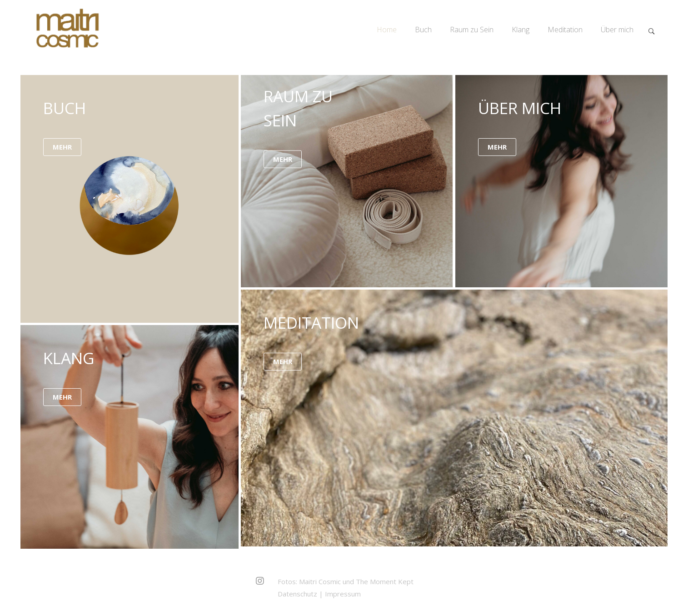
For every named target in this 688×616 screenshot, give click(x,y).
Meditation (565, 30)
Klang (521, 30)
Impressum (343, 594)
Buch (423, 30)
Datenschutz (297, 594)
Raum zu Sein (472, 30)
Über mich (617, 30)
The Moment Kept (385, 581)
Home (387, 30)
